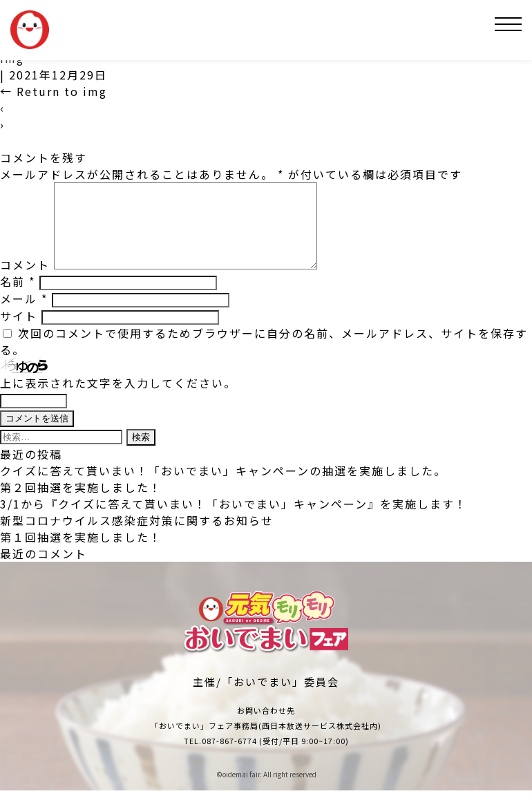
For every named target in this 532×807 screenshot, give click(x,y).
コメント (25, 281)
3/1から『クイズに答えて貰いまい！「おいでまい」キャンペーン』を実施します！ (234, 520)
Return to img (54, 91)
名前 (18, 298)
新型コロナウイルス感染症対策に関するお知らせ (137, 537)
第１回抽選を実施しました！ (81, 553)
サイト (19, 332)
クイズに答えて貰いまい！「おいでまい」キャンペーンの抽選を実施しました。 (223, 487)
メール (24, 315)
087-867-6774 (229, 757)
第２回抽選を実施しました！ (81, 504)
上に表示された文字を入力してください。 (118, 399)
